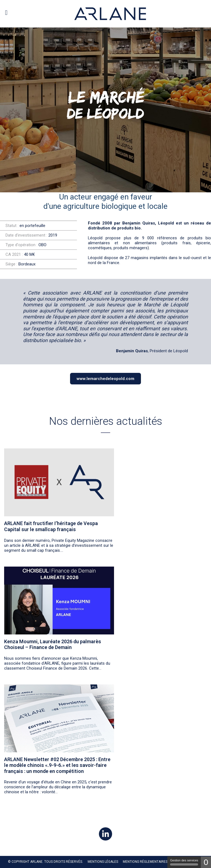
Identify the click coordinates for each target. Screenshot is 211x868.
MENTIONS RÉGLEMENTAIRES (145, 862)
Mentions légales (103, 862)
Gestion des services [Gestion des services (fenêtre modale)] (184, 862)
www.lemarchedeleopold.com (105, 379)
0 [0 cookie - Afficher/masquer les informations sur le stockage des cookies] (206, 862)
